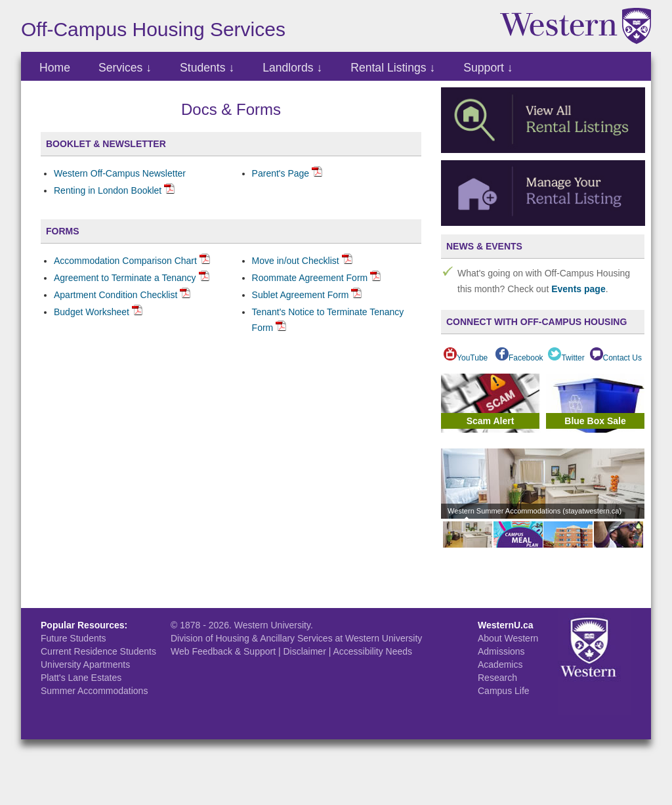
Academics (500, 664)
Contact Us (616, 358)
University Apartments (85, 664)
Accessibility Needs (372, 651)
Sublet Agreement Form (301, 295)
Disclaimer (304, 651)
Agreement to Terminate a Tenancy (125, 278)
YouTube (466, 358)
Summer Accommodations (94, 691)
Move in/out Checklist (296, 261)
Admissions (501, 651)
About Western (508, 638)
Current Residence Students (98, 651)
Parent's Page (281, 173)
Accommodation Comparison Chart (125, 261)
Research (497, 678)
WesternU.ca (506, 625)
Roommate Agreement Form (310, 278)
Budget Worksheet (92, 312)
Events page (578, 289)
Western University (272, 625)
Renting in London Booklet (108, 190)
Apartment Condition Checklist (115, 295)
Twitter (566, 358)
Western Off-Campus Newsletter (120, 173)
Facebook (519, 358)
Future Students (73, 638)
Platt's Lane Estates (81, 678)
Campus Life (504, 691)
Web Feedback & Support (223, 651)
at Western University (379, 638)
